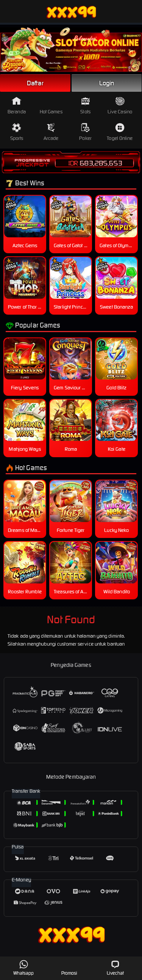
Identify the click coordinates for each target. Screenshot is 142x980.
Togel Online (120, 132)
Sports (17, 132)
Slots (85, 106)
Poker (85, 132)
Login (107, 83)
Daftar (35, 83)
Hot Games (51, 106)
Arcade (51, 132)
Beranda (17, 106)
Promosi (69, 968)
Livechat (115, 968)
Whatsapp (24, 968)
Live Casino (120, 106)
